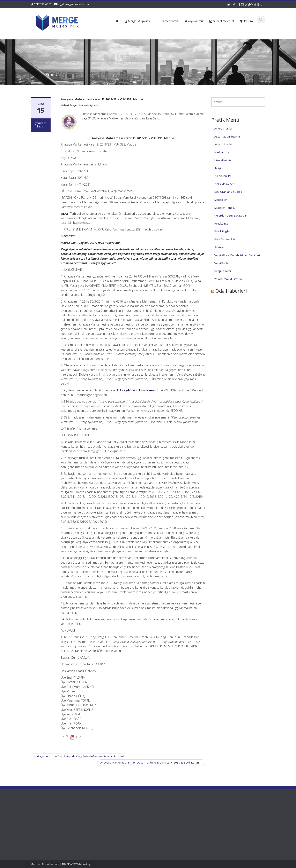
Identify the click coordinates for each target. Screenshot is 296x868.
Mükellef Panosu (225, 208)
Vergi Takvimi (223, 271)
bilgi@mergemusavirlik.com (73, 4)
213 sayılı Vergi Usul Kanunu (137, 390)
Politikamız (221, 224)
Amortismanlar (224, 128)
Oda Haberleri (231, 291)
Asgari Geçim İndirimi (227, 136)
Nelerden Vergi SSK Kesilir (231, 216)
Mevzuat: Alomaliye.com (45, 864)
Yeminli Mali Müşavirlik (228, 279)
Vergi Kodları (222, 263)
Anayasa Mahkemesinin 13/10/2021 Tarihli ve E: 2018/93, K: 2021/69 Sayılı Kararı (151, 763)
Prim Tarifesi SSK (225, 239)
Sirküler (219, 247)
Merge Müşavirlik (89, 105)
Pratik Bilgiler (222, 231)
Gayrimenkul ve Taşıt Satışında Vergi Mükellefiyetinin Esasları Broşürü (79, 756)
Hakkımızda (222, 152)
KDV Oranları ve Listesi (228, 192)
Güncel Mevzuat (106, 823)
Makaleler (221, 200)
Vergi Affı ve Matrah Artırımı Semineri (237, 255)
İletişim (219, 168)
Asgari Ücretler (224, 144)
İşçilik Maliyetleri (224, 184)
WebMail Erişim (253, 4)
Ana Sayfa (102, 812)
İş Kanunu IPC (223, 176)
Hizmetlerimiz (223, 160)
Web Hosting (83, 864)
